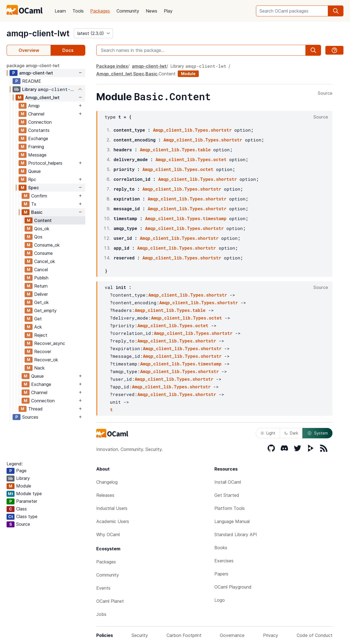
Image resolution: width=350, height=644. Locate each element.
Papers (221, 574)
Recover (43, 351)
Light (268, 433)
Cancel (41, 270)
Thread (35, 409)
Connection (40, 122)
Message (37, 155)
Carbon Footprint (184, 635)
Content (43, 220)
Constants (39, 130)
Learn (60, 11)
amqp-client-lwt (38, 33)
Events (103, 588)
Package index (112, 66)
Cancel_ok (45, 261)
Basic (37, 212)
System (317, 433)
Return (41, 286)
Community (128, 11)
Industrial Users (112, 508)
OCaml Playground (233, 587)
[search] (336, 11)
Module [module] (188, 74)
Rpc (32, 179)
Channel (36, 114)
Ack (38, 327)
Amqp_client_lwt (42, 98)
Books (221, 548)
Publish (41, 278)
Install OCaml (228, 482)
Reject (41, 335)
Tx (34, 204)
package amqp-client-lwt (33, 66)
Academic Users (113, 521)
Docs (68, 50)
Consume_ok (47, 245)
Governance (232, 635)
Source (325, 93)
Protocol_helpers (45, 163)
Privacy (271, 635)
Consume (43, 253)
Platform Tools (230, 508)
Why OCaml (108, 534)
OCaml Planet (110, 601)
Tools (78, 11)
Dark (291, 433)
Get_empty (45, 311)
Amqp (34, 106)
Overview (29, 50)
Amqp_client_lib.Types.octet (191, 159)
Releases (105, 495)
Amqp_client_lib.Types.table (175, 150)
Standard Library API (236, 534)
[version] (93, 33)
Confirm (39, 196)
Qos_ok (42, 229)
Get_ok (41, 302)
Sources (30, 417)
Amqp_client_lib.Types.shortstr (192, 130)
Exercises (224, 561)
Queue (34, 171)
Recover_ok (46, 360)
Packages (100, 11)
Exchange (38, 138)
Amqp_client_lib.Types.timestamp (186, 218)
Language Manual (232, 521)
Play (168, 11)
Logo (220, 600)
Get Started (227, 495)
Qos (38, 237)
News (151, 11)
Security (140, 635)
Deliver (41, 294)
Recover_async (50, 343)
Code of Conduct (315, 635)
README (32, 81)
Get (38, 319)
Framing (36, 147)
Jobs (101, 614)
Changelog (107, 482)
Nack (39, 368)
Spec (33, 188)
